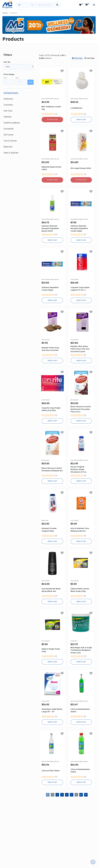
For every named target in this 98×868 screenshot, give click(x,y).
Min (5, 78)
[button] (90, 32)
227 (81, 795)
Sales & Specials (11, 153)
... (76, 795)
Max (17, 78)
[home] (7, 5)
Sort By (7, 62)
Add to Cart (81, 119)
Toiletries (8, 117)
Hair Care (8, 111)
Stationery (8, 99)
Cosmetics (8, 105)
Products (14, 13)
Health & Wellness (12, 123)
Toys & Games (10, 141)
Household (8, 129)
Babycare (8, 147)
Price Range (9, 74)
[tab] (77, 58)
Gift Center (9, 135)
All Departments (11, 93)
